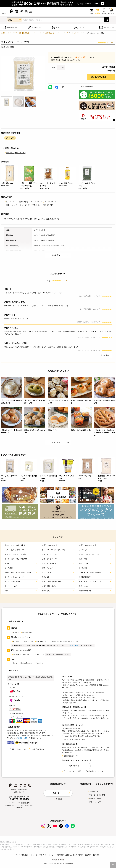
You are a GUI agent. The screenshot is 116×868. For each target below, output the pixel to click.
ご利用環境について (70, 756)
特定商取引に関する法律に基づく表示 (70, 855)
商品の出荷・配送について (89, 87)
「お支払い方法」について (39, 749)
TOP (18, 855)
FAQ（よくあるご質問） (97, 795)
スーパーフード (63, 33)
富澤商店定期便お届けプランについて (64, 642)
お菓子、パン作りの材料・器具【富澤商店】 (16, 33)
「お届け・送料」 (75, 645)
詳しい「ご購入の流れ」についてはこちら (27, 663)
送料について (28, 642)
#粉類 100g (10, 138)
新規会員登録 (26, 632)
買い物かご (16, 642)
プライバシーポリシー (96, 802)
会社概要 (58, 799)
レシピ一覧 (34, 855)
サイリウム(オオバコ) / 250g (15, 153)
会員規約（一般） (94, 799)
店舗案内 (88, 855)
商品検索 (25, 855)
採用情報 (96, 855)
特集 (7, 205)
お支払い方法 (39, 655)
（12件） (112, 42)
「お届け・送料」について (18, 749)
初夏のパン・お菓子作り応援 (42, 205)
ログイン (15, 632)
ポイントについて (41, 642)
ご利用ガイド (93, 792)
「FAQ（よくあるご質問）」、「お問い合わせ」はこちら (83, 771)
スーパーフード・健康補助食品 (44, 33)
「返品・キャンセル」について (74, 740)
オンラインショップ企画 (20, 205)
